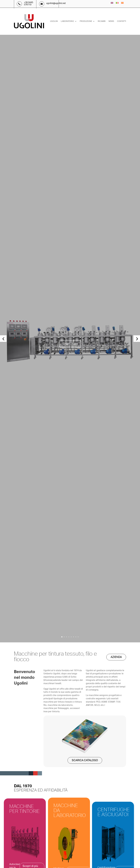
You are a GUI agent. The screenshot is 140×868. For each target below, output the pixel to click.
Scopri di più (70, 344)
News (111, 21)
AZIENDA (116, 657)
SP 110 (70, 333)
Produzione (86, 21)
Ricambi (102, 21)
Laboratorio (67, 21)
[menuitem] (112, 3)
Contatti (122, 21)
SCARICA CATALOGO (85, 760)
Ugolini (54, 21)
